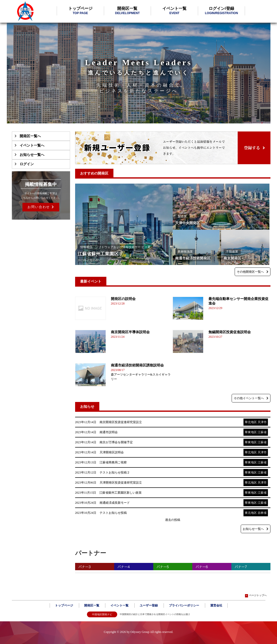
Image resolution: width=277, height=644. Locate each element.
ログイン (27, 164)
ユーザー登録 (149, 605)
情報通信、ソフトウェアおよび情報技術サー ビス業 (115, 247)
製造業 (182, 216)
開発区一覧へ (30, 136)
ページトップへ (256, 595)
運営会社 (216, 605)
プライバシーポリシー (184, 605)
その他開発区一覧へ (253, 272)
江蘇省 (262, 432)
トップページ (80, 11)
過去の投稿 (173, 520)
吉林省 (262, 513)
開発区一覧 (127, 11)
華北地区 (251, 422)
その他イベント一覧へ (251, 398)
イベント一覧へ (32, 145)
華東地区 (251, 432)
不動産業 (232, 252)
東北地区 (251, 513)
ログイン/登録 (221, 11)
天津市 (262, 422)
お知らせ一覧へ (32, 155)
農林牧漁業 (185, 252)
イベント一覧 (174, 11)
